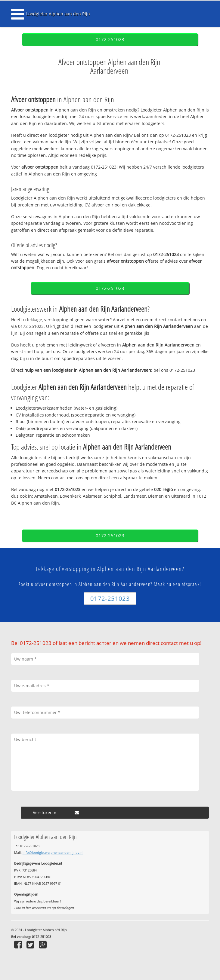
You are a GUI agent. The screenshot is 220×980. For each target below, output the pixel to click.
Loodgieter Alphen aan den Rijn (58, 14)
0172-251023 (110, 40)
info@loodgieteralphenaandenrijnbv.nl (53, 852)
